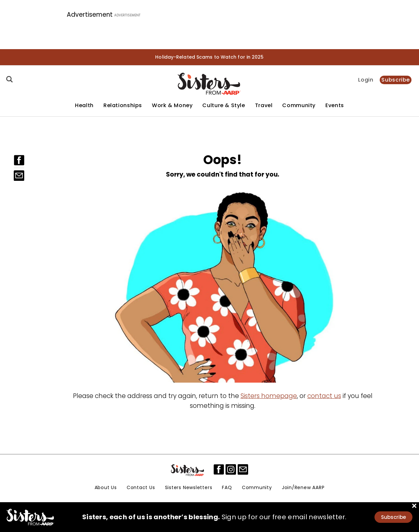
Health (84, 105)
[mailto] (243, 469)
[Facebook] (19, 160)
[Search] (9, 79)
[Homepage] (209, 84)
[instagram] (231, 469)
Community (299, 105)
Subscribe (396, 80)
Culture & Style (224, 105)
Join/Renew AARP (303, 487)
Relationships (123, 105)
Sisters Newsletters (189, 487)
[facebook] (219, 469)
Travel (264, 105)
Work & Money (172, 105)
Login (366, 80)
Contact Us (141, 487)
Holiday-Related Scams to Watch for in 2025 (209, 57)
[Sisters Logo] (188, 470)
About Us (106, 487)
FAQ (227, 487)
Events (335, 105)
